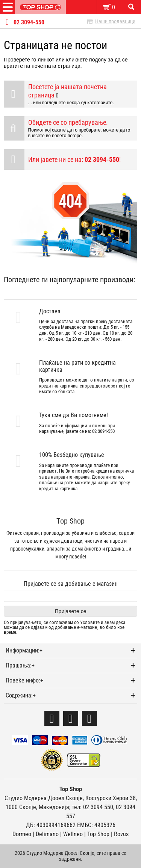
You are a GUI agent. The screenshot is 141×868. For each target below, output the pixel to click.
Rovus (121, 834)
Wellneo (73, 834)
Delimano (47, 834)
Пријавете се (71, 611)
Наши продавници (115, 21)
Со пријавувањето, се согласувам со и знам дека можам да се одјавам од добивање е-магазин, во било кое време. (64, 627)
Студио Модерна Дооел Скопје (44, 798)
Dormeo (22, 834)
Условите (90, 622)
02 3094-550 (29, 22)
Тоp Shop (98, 834)
